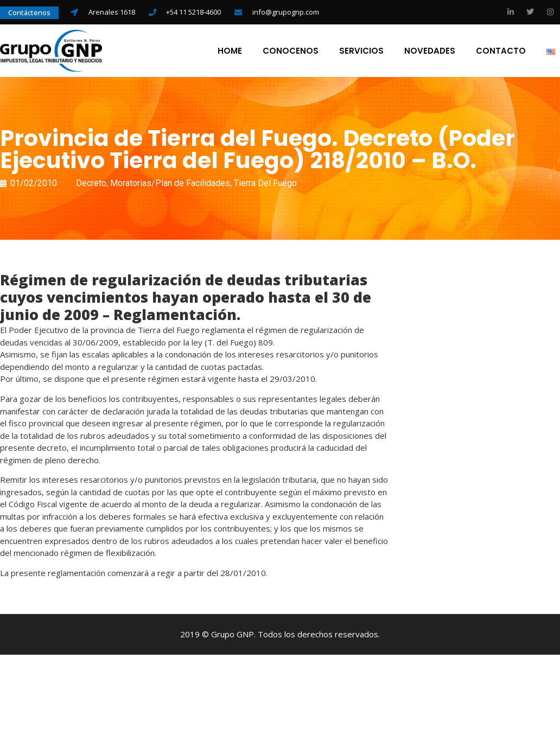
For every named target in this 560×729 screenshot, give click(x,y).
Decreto (91, 185)
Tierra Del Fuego (265, 185)
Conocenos (290, 52)
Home (229, 52)
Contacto (500, 52)
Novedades (429, 52)
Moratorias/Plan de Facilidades (170, 185)
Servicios (361, 52)
